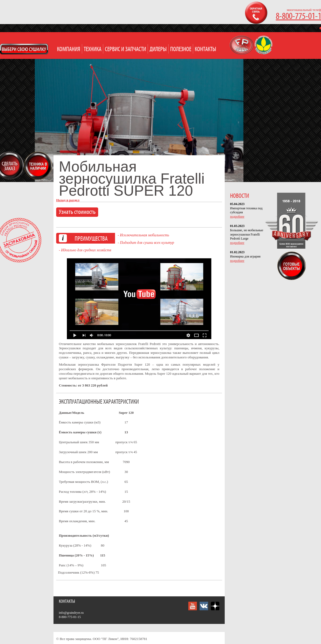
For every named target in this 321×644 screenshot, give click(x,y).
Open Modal (24, 49)
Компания (69, 49)
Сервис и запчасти (125, 49)
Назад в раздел (68, 200)
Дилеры (158, 49)
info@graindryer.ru (71, 613)
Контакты (205, 49)
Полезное (181, 49)
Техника (93, 49)
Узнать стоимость (77, 212)
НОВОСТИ (240, 196)
